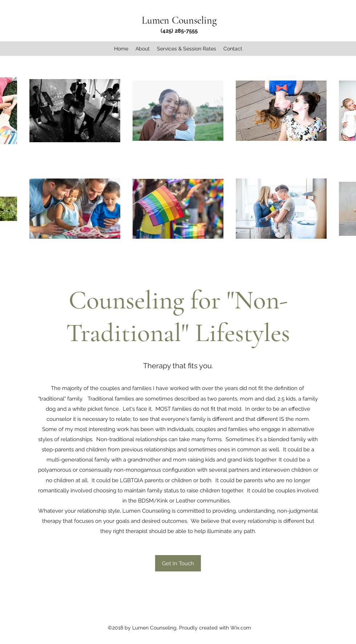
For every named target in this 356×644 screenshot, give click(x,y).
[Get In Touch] (178, 563)
